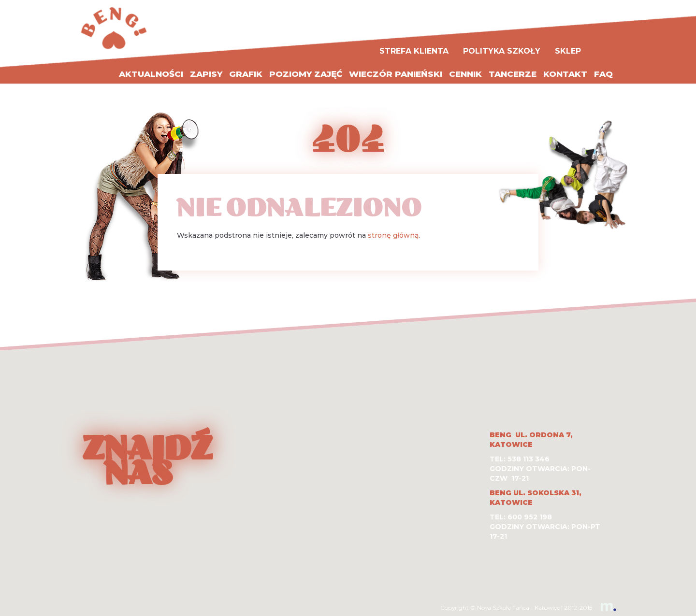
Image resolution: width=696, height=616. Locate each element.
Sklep (568, 51)
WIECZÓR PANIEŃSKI (396, 74)
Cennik (465, 74)
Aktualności (151, 74)
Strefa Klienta (414, 51)
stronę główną (393, 235)
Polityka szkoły (502, 51)
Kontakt (565, 74)
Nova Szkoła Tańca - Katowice (518, 608)
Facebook (606, 43)
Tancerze (513, 74)
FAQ (603, 74)
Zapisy (206, 74)
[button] (348, 447)
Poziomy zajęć (306, 74)
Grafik (246, 74)
